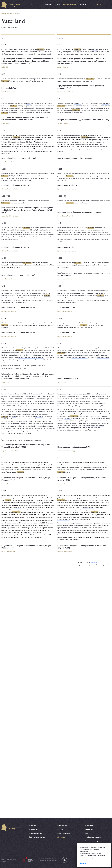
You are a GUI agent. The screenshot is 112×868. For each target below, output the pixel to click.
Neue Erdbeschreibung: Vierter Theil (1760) (18, 275)
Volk (37, 521)
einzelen (4, 505)
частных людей (77, 505)
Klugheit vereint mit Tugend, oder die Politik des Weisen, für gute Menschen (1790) (26, 479)
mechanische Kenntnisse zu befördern (31, 357)
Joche (14, 417)
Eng (35, 5)
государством (75, 517)
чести (102, 467)
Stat (5, 394)
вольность (94, 353)
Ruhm (34, 537)
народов (95, 49)
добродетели (90, 470)
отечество (6, 27)
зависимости (95, 406)
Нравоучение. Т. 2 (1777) (67, 247)
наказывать (104, 505)
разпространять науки (80, 357)
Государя (99, 470)
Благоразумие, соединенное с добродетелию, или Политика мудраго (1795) (82, 479)
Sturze (4, 535)
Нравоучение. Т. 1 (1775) (67, 185)
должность (77, 104)
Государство (62, 394)
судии (90, 523)
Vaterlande (5, 81)
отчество (14, 27)
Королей (87, 425)
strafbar (4, 530)
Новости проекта (64, 833)
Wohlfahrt (20, 230)
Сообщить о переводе (93, 837)
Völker (37, 151)
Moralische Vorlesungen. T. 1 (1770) (15, 185)
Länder (30, 421)
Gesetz (49, 235)
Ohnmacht (16, 424)
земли (80, 423)
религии (68, 500)
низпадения (62, 537)
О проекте (83, 5)
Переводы (48, 5)
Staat (27, 515)
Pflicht (28, 104)
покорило (67, 419)
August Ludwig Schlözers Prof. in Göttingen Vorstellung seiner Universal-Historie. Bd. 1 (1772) (25, 446)
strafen (39, 505)
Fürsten (9, 472)
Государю (105, 104)
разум (94, 140)
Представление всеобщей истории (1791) (74, 447)
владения (78, 298)
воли (83, 147)
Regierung (7, 54)
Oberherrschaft (26, 298)
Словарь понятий (69, 5)
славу (77, 540)
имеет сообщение (97, 425)
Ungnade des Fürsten (28, 535)
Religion (40, 228)
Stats (40, 396)
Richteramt (25, 521)
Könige (4, 106)
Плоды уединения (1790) (68, 379)
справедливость (88, 508)
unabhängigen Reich (8, 300)
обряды (77, 328)
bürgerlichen (22, 201)
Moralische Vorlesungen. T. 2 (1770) (15, 247)
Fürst (11, 414)
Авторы (57, 5)
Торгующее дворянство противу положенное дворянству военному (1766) (81, 87)
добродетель (102, 108)
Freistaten (42, 409)
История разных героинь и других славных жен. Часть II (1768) (83, 120)
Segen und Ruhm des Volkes (45, 360)
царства (93, 396)
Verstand (27, 140)
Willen (7, 178)
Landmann (40, 265)
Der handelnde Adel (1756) (12, 88)
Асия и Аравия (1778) (66, 307)
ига (81, 416)
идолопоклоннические (65, 328)
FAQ (87, 833)
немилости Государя (75, 537)
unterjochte (39, 417)
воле (107, 176)
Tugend (11, 110)
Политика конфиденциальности (97, 841)
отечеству (77, 49)
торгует (74, 428)
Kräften (48, 176)
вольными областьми (99, 409)
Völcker (12, 52)
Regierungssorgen (8, 525)
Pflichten (28, 533)
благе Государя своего (82, 512)
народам (96, 149)
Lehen (29, 406)
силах (102, 176)
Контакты (89, 829)
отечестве (84, 137)
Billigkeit (18, 508)
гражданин (81, 265)
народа (95, 523)
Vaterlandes (6, 203)
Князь (83, 414)
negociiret (13, 426)
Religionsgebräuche (40, 325)
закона (97, 237)
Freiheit (52, 147)
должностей (95, 535)
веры (101, 228)
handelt (34, 426)
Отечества (69, 176)
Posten (12, 537)
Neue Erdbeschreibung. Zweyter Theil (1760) (19, 158)
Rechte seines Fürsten (12, 517)
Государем (65, 517)
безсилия (105, 423)
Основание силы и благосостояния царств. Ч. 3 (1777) (79, 212)
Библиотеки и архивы (37, 837)
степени (108, 537)
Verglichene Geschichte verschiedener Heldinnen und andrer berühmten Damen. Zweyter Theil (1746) (25, 119)
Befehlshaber (9, 523)
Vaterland (17, 14)
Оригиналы (34, 829)
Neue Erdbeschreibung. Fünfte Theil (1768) (18, 307)
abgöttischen (28, 325)
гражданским (85, 201)
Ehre (11, 470)
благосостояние (76, 230)
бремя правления (64, 528)
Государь (74, 523)
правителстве (100, 52)
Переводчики (62, 826)
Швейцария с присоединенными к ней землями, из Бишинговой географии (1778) (83, 274)
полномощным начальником (73, 525)
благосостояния (81, 239)
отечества (70, 203)
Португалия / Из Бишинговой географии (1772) (76, 158)
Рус (31, 5)
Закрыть (83, 863)
